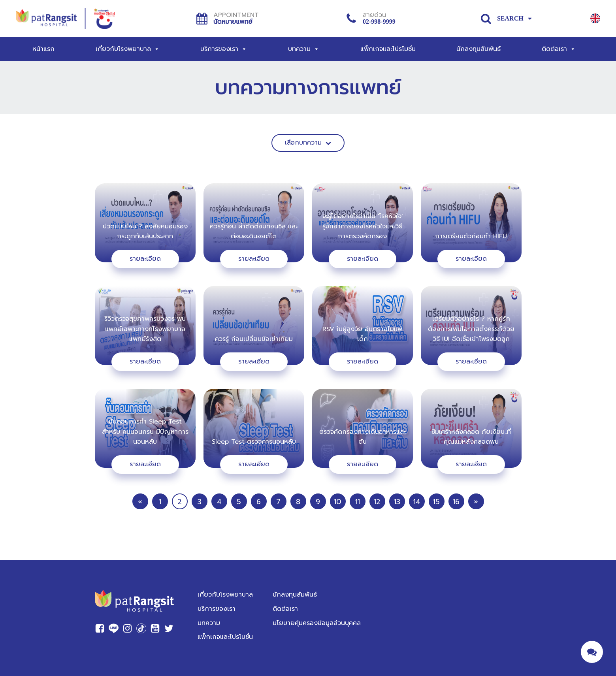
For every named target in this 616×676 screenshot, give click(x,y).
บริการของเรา (224, 49)
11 (358, 502)
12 (377, 502)
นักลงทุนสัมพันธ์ (478, 49)
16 (456, 502)
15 (436, 502)
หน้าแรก (43, 49)
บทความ (304, 49)
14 (417, 502)
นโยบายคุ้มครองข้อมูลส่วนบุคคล (317, 623)
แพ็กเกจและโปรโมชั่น (388, 49)
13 (397, 502)
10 (338, 502)
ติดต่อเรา (559, 49)
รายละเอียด (145, 259)
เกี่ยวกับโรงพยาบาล (128, 49)
